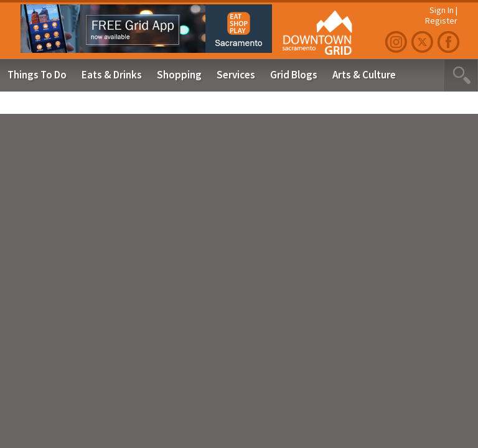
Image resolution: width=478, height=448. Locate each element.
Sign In (442, 10)
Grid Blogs (294, 75)
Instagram (398, 42)
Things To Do (37, 75)
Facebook (450, 42)
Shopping (179, 75)
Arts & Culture (364, 75)
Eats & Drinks (112, 75)
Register (441, 21)
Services (236, 75)
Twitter (424, 42)
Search (461, 76)
